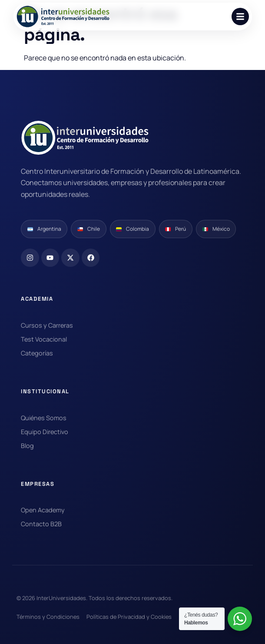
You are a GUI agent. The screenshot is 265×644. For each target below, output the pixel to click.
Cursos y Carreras (47, 325)
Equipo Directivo (45, 432)
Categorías (37, 353)
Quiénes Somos (44, 418)
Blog (27, 446)
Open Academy (43, 510)
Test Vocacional (44, 339)
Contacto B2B (41, 524)
